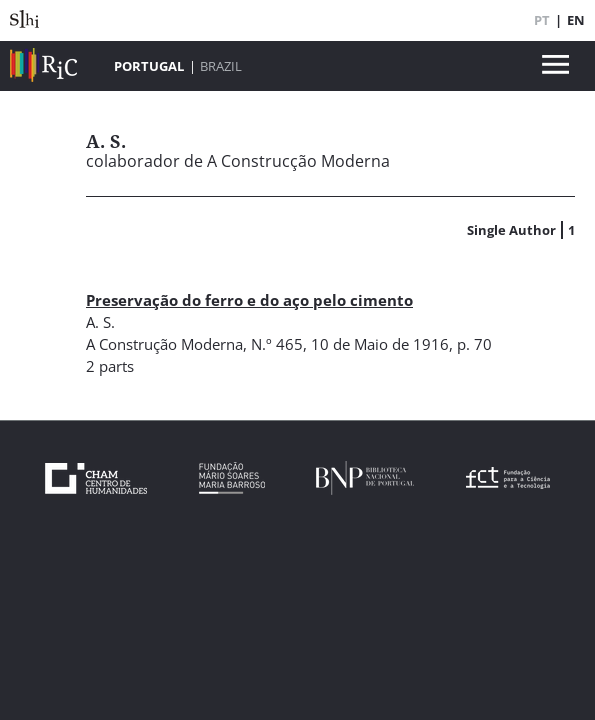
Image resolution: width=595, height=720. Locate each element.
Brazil (221, 66)
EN (576, 20)
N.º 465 (277, 344)
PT (542, 20)
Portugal (149, 66)
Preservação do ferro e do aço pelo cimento (249, 300)
